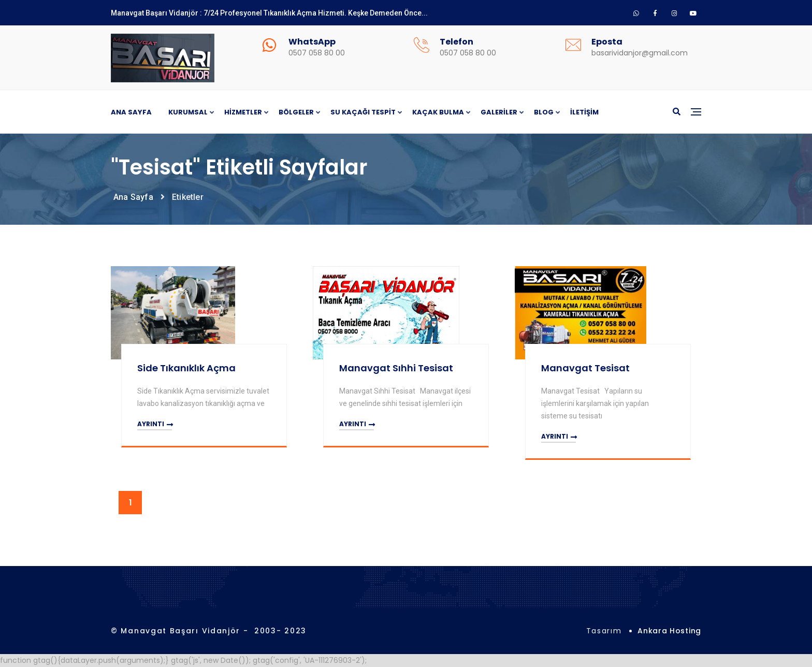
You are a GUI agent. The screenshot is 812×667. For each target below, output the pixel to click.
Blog (544, 113)
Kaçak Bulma (438, 113)
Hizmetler (243, 113)
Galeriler (499, 113)
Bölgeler (296, 113)
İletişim (584, 112)
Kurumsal (188, 113)
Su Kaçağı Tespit (363, 113)
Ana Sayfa (131, 112)
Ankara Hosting (669, 631)
